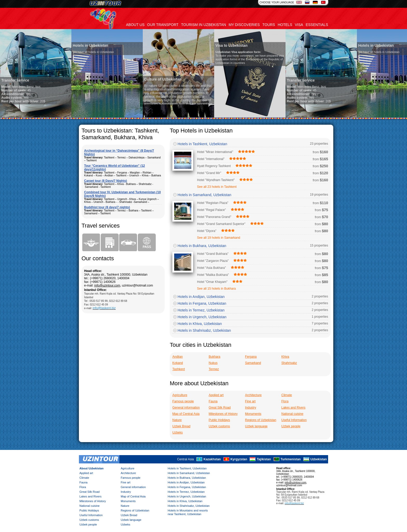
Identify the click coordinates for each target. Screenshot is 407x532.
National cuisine (292, 414)
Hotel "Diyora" (207, 231)
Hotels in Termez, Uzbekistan (201, 310)
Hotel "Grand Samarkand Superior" (221, 224)
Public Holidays (219, 420)
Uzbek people (291, 426)
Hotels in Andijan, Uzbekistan (201, 297)
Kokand (178, 363)
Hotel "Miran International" (215, 152)
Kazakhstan (212, 459)
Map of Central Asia (186, 414)
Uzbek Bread (181, 426)
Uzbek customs (219, 426)
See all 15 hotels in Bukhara (216, 289)
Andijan (178, 357)
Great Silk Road (220, 408)
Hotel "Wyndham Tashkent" (216, 180)
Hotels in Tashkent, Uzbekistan (202, 144)
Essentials (317, 25)
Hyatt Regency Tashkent (214, 166)
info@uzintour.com (107, 285)
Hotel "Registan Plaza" (213, 203)
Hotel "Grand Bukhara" (213, 254)
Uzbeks (178, 433)
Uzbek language (256, 426)
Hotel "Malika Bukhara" (213, 275)
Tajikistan (264, 459)
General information (186, 408)
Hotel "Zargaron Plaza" (213, 261)
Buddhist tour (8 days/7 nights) (107, 207)
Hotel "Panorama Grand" (214, 217)
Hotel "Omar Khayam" (212, 282)
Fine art (250, 401)
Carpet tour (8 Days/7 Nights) (106, 181)
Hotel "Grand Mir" (209, 173)
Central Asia (185, 459)
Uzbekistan (319, 459)
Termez (214, 369)
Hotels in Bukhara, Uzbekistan (202, 246)
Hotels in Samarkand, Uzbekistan (204, 195)
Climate (287, 395)
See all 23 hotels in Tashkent (217, 187)
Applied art (216, 395)
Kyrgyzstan (239, 459)
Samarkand (253, 363)
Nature (177, 420)
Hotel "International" (211, 159)
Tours (269, 25)
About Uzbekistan (91, 468)
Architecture (253, 395)
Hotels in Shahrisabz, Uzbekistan (204, 330)
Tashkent (179, 369)
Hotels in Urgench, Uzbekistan (202, 317)
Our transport (163, 25)
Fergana (251, 357)
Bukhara (215, 357)
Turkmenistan (291, 459)
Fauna (213, 401)
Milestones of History (223, 414)
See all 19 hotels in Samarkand (219, 238)
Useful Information (294, 420)
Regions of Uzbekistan (261, 420)
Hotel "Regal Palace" (211, 210)
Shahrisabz (289, 363)
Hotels (285, 25)
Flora (285, 401)
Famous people (183, 401)
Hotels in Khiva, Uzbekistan (200, 324)
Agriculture (180, 395)
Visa (299, 25)
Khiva (285, 357)
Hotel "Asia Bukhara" (211, 268)
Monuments (253, 414)
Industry (251, 408)
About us (135, 25)
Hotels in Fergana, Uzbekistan (202, 303)
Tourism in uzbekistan (204, 25)
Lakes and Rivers (293, 408)
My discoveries (244, 25)
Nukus (213, 363)
